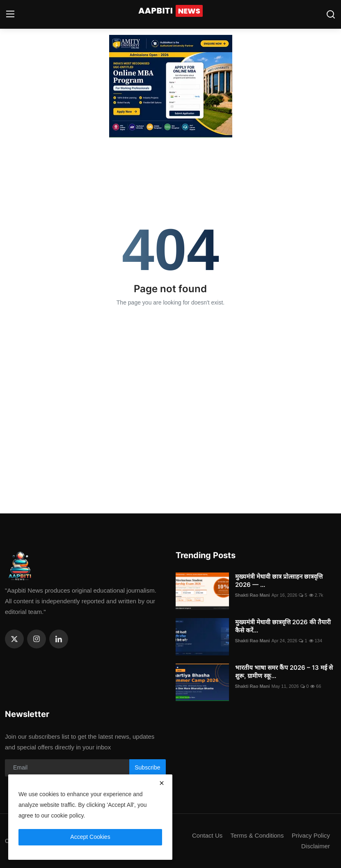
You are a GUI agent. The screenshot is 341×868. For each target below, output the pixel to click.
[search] (331, 14)
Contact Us (207, 835)
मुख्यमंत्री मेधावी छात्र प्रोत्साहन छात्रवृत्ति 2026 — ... (279, 581)
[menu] (10, 14)
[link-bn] (171, 86)
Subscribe (147, 767)
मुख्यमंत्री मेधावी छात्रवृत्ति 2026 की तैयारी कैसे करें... (283, 626)
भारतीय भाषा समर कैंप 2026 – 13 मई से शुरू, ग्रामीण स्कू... (284, 672)
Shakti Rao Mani (253, 595)
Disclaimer (316, 846)
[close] (162, 783)
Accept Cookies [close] (90, 837)
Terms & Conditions (257, 835)
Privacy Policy (311, 835)
